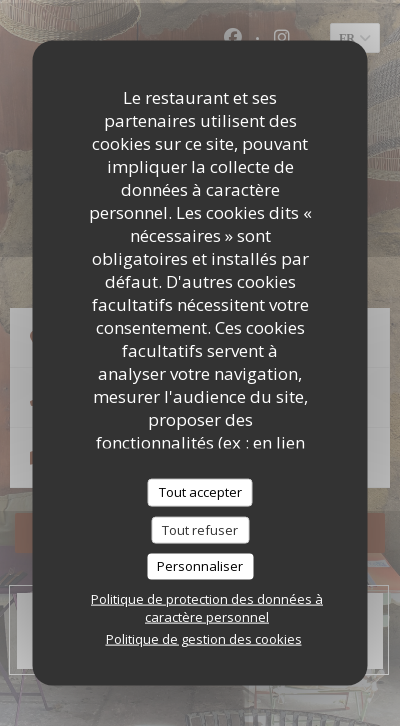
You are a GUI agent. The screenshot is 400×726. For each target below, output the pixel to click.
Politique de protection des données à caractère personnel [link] (207, 607)
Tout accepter (200, 492)
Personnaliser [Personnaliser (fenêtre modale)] (200, 566)
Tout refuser (200, 529)
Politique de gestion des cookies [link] (204, 638)
